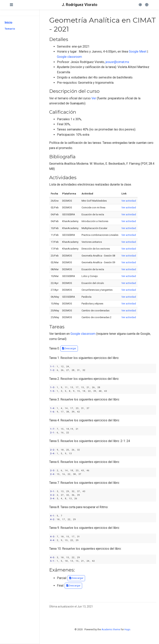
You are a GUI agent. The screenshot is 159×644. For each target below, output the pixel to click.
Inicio (9, 23)
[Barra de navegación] (11, 5)
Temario (10, 29)
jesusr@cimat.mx (117, 62)
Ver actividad (129, 201)
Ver (94, 98)
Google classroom (69, 57)
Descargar (69, 348)
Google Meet (138, 52)
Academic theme (111, 630)
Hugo (127, 630)
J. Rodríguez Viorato (79, 5)
